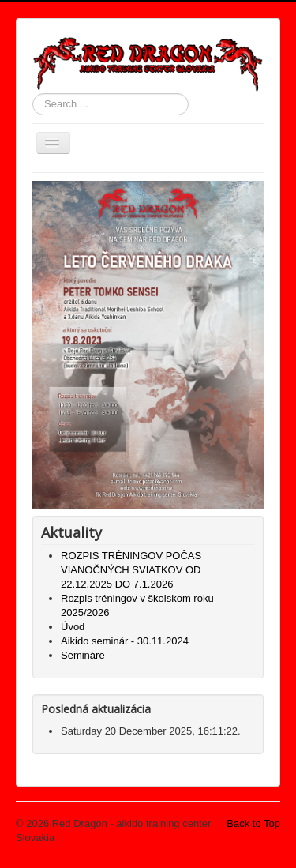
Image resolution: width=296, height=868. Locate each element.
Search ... (33, 94)
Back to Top (253, 823)
